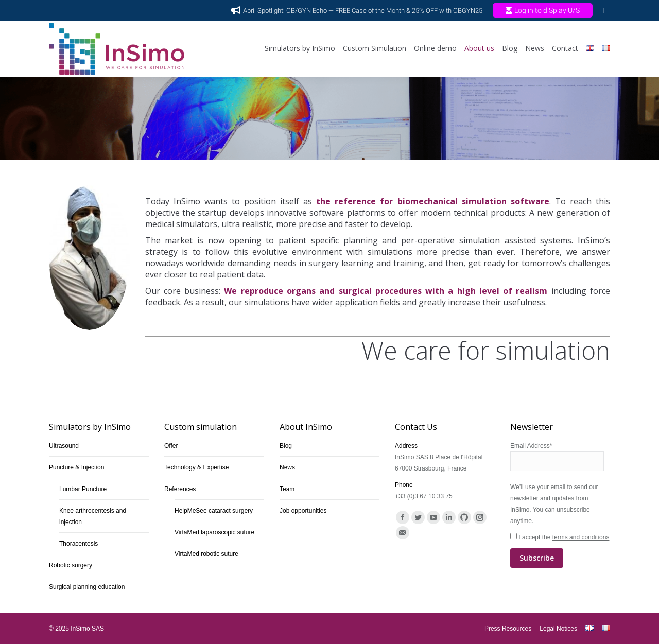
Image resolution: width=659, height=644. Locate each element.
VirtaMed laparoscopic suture (214, 532)
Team (287, 489)
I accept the (560, 551)
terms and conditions (581, 537)
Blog (286, 446)
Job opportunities (303, 511)
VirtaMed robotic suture (206, 554)
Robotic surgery (71, 565)
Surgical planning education (87, 587)
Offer (171, 446)
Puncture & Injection (76, 467)
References (180, 489)
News (287, 467)
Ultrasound (64, 446)
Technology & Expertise (196, 467)
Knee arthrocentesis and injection (93, 516)
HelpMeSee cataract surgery (214, 511)
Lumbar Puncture (83, 489)
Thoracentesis (79, 544)
